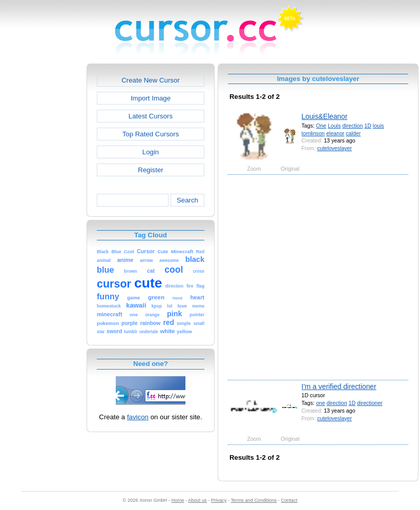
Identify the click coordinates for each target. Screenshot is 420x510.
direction (352, 126)
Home (178, 500)
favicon (138, 417)
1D (368, 126)
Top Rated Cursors (151, 134)
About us (197, 500)
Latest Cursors (151, 116)
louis (379, 126)
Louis (334, 126)
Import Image (151, 98)
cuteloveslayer (334, 148)
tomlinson (313, 133)
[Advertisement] (101, 277)
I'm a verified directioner (339, 386)
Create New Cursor (151, 80)
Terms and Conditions (254, 500)
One (321, 126)
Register (150, 170)
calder (353, 133)
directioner (370, 403)
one (321, 403)
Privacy (219, 500)
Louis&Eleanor (325, 116)
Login (151, 152)
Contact (289, 500)
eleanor (335, 133)
